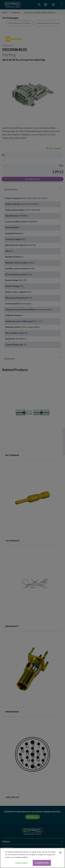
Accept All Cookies (42, 863)
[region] (32, 858)
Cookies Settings (21, 863)
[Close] (60, 853)
